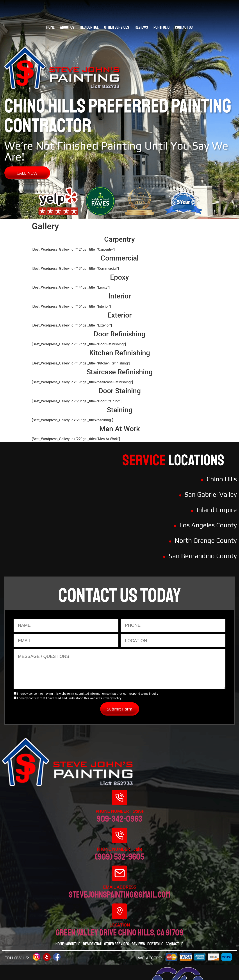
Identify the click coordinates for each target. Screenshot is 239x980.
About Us (67, 27)
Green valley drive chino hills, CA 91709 (120, 933)
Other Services (117, 27)
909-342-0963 (119, 819)
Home (50, 27)
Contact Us (184, 27)
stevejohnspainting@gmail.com (119, 895)
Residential (89, 27)
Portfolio (161, 27)
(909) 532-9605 (120, 857)
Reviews (141, 27)
